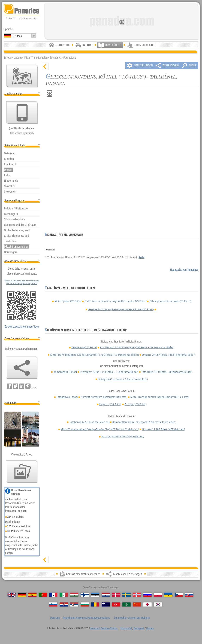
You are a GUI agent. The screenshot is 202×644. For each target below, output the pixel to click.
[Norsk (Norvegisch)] (137, 595)
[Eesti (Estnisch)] (95, 595)
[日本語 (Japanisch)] (147, 604)
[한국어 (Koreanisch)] (158, 604)
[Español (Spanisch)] (32, 595)
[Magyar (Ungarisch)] (74, 595)
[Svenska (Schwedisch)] (126, 595)
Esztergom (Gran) (109, 372)
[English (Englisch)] (12, 595)
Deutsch (17, 36)
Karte (141, 257)
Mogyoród (126, 628)
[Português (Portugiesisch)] (43, 595)
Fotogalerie (70, 58)
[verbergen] (45, 67)
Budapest (139, 628)
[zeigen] (45, 560)
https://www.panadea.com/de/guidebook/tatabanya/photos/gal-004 (22, 282)
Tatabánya (55, 58)
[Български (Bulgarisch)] (85, 604)
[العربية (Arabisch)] (126, 604)
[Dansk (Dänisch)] (116, 595)
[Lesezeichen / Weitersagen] (22, 368)
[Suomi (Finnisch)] (85, 595)
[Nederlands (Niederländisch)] (106, 595)
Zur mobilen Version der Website (132, 618)
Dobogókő (123, 379)
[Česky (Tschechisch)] (179, 595)
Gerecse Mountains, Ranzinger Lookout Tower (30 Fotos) (121, 309)
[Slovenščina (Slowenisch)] (53, 604)
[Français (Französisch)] (53, 595)
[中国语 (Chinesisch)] (137, 604)
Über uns (55, 618)
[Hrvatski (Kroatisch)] (64, 604)
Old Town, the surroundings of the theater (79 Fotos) (115, 301)
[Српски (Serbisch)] (74, 604)
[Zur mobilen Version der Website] (22, 113)
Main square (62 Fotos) (68, 301)
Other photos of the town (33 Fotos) (170, 301)
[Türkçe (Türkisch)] (116, 604)
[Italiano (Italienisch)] (64, 595)
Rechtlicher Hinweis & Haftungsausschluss (86, 618)
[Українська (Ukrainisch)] (168, 595)
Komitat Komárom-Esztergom (137, 347)
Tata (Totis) (167, 372)
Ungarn (18, 58)
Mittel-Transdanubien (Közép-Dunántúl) (95, 355)
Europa (135, 404)
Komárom (65, 372)
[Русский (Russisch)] (147, 595)
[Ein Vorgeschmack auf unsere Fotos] (22, 472)
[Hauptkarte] (22, 76)
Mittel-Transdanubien (36, 58)
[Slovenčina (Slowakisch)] (189, 595)
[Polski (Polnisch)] (158, 595)
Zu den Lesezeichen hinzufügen (22, 326)
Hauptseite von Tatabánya (184, 270)
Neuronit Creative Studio (104, 628)
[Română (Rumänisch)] (95, 604)
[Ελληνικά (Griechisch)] (106, 604)
